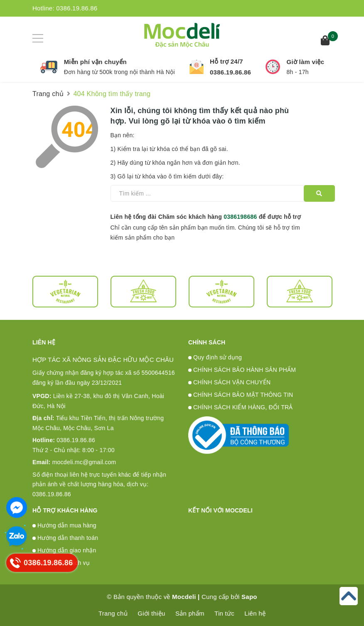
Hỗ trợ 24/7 (226, 61)
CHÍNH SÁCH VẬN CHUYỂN (232, 382)
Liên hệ (255, 613)
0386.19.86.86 (77, 8)
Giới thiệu (151, 613)
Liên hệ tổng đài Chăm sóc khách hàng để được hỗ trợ (206, 217)
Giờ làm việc (305, 62)
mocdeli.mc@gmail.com (74, 462)
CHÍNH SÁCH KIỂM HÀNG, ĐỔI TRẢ (243, 407)
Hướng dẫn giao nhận (67, 550)
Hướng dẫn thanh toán (68, 538)
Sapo (249, 597)
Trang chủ (113, 613)
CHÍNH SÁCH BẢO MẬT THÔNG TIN (243, 395)
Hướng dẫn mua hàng (67, 525)
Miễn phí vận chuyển (95, 62)
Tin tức (224, 613)
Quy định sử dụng (218, 357)
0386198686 (240, 217)
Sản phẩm (190, 613)
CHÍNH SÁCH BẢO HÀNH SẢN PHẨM (245, 370)
